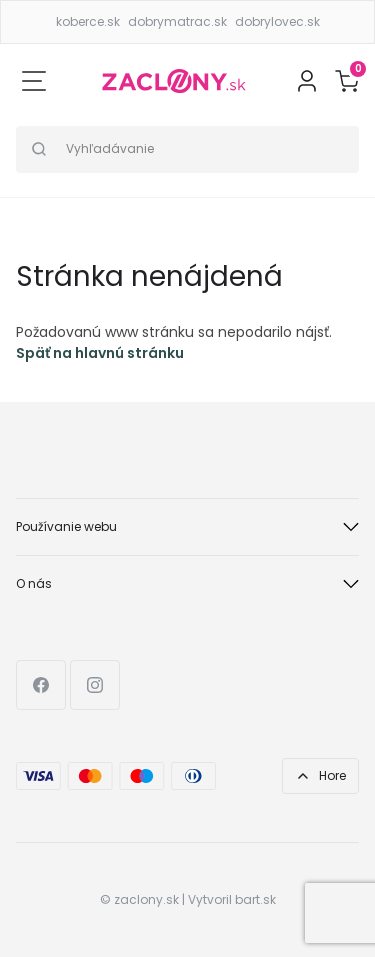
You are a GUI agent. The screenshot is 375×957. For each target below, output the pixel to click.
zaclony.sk (146, 899)
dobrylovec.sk (277, 21)
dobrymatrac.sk (177, 21)
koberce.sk (88, 21)
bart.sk (255, 899)
